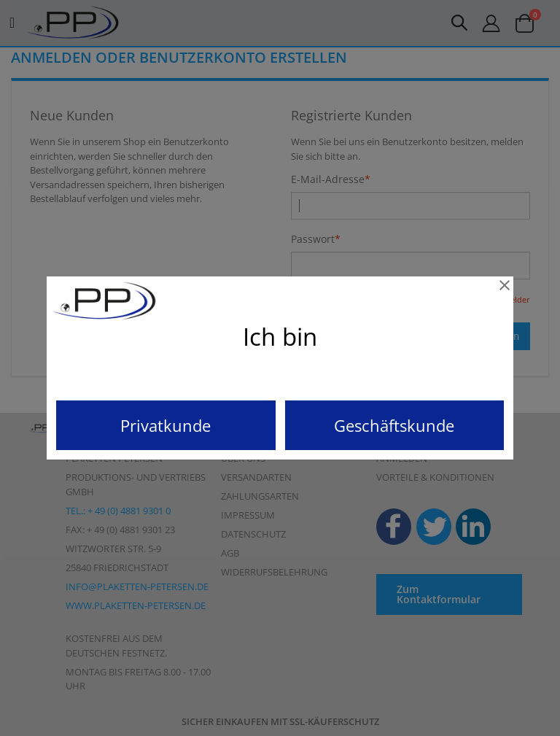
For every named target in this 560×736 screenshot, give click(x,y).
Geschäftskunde (394, 425)
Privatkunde (166, 425)
